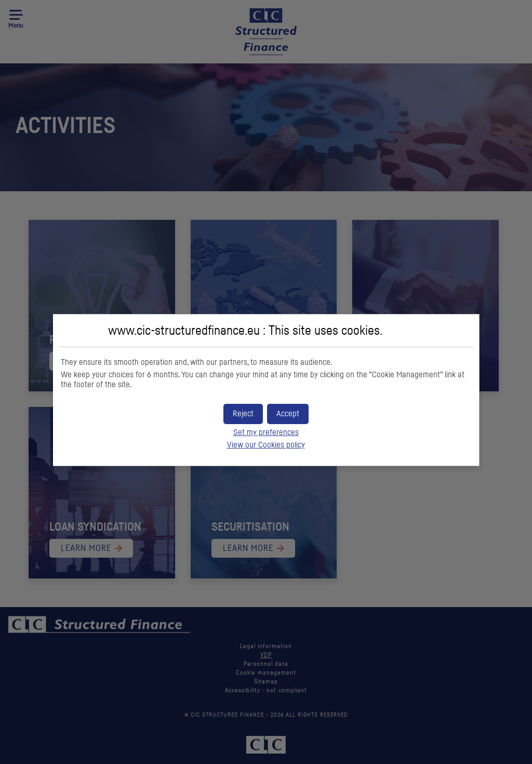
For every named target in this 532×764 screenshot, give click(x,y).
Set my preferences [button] (266, 432)
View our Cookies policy (266, 445)
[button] (288, 414)
